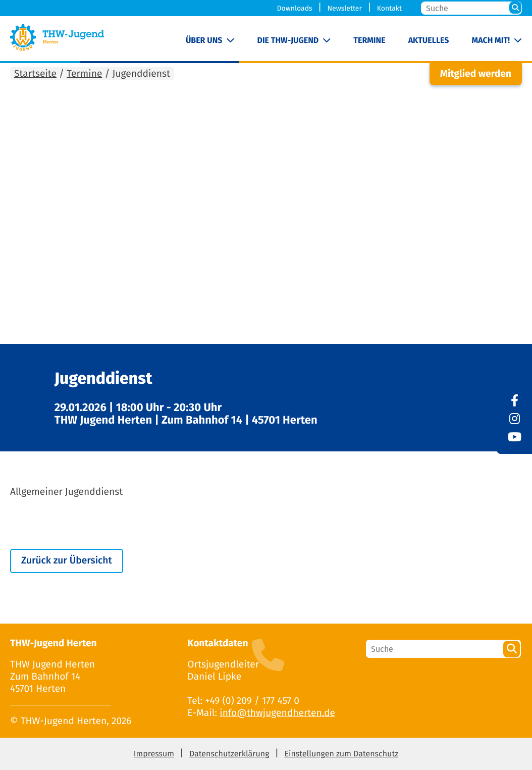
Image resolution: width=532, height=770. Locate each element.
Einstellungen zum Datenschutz (341, 754)
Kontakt (389, 8)
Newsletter (344, 8)
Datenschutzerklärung (229, 754)
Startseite (35, 74)
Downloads (295, 8)
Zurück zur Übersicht (67, 561)
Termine (369, 41)
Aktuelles (429, 41)
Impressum (154, 754)
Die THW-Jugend (288, 41)
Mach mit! (491, 41)
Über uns (204, 41)
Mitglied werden (476, 74)
